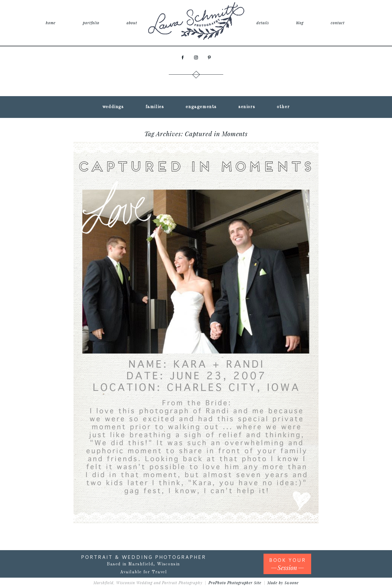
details (263, 23)
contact (338, 23)
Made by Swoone (283, 583)
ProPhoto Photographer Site (235, 583)
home (51, 23)
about (132, 23)
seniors (247, 107)
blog (300, 23)
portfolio (91, 23)
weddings (113, 107)
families (155, 107)
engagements (201, 107)
